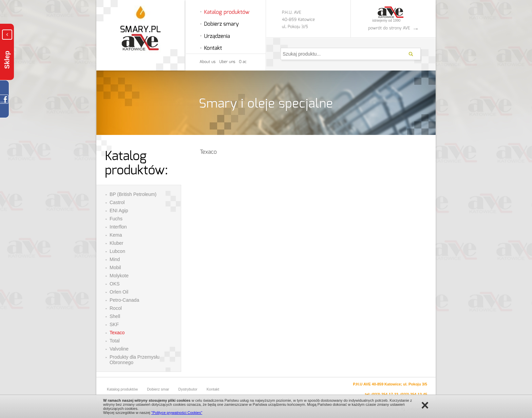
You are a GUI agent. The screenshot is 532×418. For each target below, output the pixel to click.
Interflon (118, 227)
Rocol (116, 308)
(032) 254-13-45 (414, 394)
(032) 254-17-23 (385, 394)
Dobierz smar (158, 389)
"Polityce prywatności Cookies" (177, 413)
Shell (115, 316)
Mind (115, 259)
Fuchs (116, 219)
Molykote (119, 276)
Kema (116, 235)
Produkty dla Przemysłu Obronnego (135, 360)
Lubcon (117, 251)
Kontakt (213, 389)
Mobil (115, 267)
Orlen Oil (119, 292)
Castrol (117, 202)
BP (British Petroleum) (133, 194)
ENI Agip (119, 211)
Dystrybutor (188, 389)
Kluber (116, 243)
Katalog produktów (122, 389)
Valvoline (119, 349)
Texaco (117, 333)
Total (115, 341)
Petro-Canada (124, 300)
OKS (115, 284)
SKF (114, 324)
